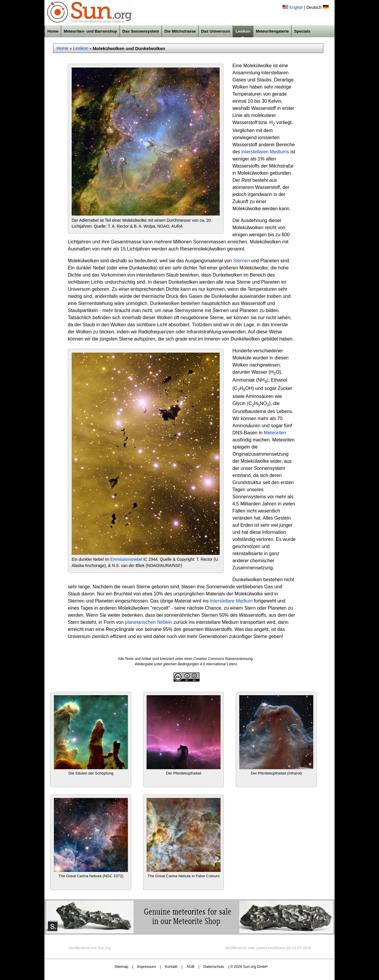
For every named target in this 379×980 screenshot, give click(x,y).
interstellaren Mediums (265, 152)
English (296, 7)
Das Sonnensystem (141, 31)
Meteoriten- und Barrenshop (90, 31)
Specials (302, 31)
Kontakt (171, 967)
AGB (191, 967)
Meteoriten (275, 433)
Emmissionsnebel (126, 559)
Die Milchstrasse (180, 31)
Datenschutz (214, 967)
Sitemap (122, 967)
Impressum (146, 967)
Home (53, 31)
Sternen (242, 261)
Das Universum (216, 31)
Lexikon (243, 31)
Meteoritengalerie (272, 31)
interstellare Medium (231, 601)
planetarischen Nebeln (148, 622)
